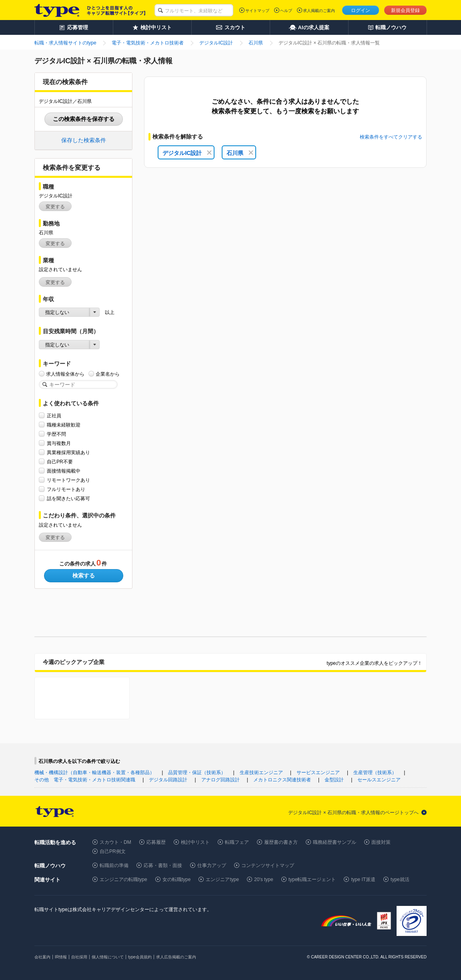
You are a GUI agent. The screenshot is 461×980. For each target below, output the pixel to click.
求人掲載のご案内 (319, 11)
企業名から (108, 374)
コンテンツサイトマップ (268, 865)
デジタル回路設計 (168, 780)
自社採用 (79, 957)
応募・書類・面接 (163, 865)
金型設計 (334, 780)
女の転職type (177, 879)
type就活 (400, 879)
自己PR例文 (113, 851)
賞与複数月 (59, 443)
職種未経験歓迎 (64, 425)
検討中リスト (195, 842)
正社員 (54, 416)
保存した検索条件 (84, 140)
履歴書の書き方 (281, 842)
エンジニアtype (222, 879)
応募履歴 (156, 842)
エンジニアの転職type (123, 879)
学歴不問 (56, 434)
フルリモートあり (66, 489)
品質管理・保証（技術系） (197, 773)
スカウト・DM (115, 842)
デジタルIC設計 (187, 153)
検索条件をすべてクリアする (391, 137)
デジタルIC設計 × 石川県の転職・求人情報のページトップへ (353, 813)
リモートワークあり (68, 480)
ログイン (361, 10)
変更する (55, 207)
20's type (264, 879)
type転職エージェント (312, 879)
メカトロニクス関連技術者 (282, 780)
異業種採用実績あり (68, 452)
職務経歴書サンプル (335, 842)
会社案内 (42, 957)
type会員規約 (140, 957)
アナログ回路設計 (220, 780)
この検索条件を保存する (84, 119)
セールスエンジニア (379, 780)
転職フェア (237, 842)
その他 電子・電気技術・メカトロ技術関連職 (85, 780)
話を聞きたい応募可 (68, 498)
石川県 (240, 153)
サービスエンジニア (318, 773)
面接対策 (381, 842)
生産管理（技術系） (375, 773)
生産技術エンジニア (261, 773)
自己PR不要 (60, 462)
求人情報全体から (65, 374)
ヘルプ (286, 11)
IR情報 (61, 957)
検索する (84, 576)
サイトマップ (257, 11)
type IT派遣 (363, 879)
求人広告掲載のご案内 (176, 957)
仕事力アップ (212, 865)
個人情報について (108, 957)
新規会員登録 (405, 10)
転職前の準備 (114, 865)
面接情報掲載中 (64, 471)
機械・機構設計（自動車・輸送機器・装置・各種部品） (94, 773)
